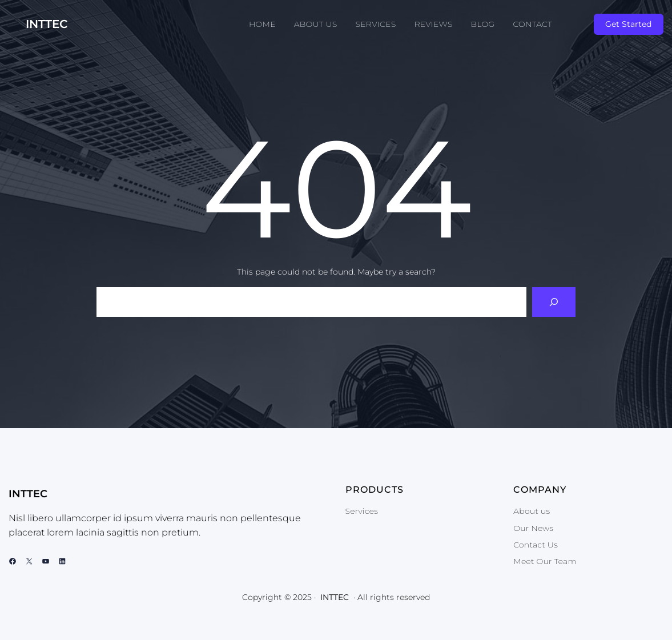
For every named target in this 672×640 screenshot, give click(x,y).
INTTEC (47, 24)
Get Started (628, 24)
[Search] (554, 302)
